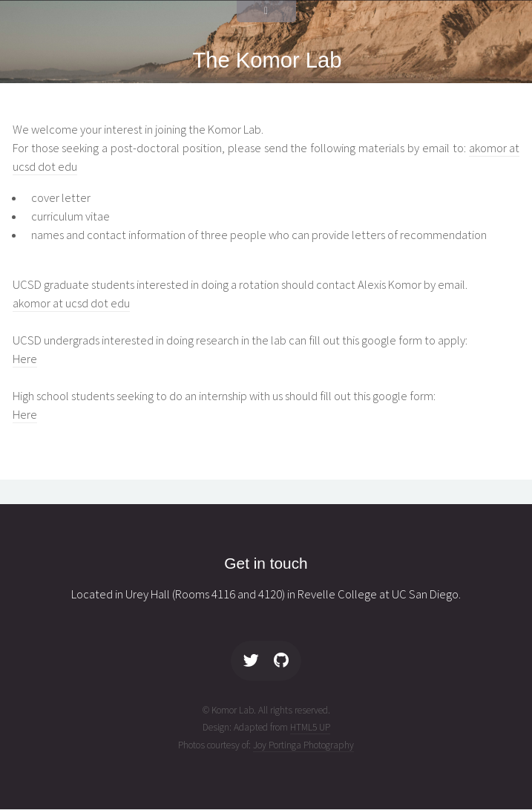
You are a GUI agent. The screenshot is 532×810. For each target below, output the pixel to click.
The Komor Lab (267, 60)
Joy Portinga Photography (303, 745)
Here (25, 359)
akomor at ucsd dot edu (71, 303)
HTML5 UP (310, 727)
